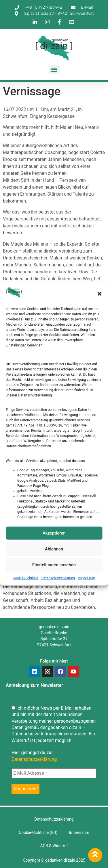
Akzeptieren (54, 533)
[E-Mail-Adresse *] (54, 773)
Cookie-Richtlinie (25, 578)
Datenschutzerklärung (58, 578)
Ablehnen (54, 549)
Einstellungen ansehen (54, 565)
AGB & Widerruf (54, 846)
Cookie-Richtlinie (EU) (38, 832)
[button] (99, 294)
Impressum (86, 578)
